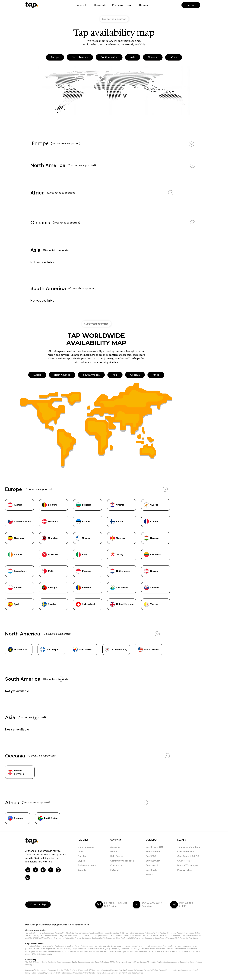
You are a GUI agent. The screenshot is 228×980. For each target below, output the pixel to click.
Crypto (81, 861)
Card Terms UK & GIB (188, 856)
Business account (87, 865)
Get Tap (191, 5)
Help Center (117, 856)
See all (149, 875)
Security (82, 870)
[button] (81, 5)
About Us (115, 847)
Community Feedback (122, 861)
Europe (55, 57)
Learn (130, 5)
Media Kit (115, 852)
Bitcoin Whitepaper (188, 865)
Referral (114, 870)
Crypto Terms (184, 861)
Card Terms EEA (186, 852)
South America (109, 57)
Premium (117, 5)
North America (80, 57)
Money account (86, 847)
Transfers (82, 856)
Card (80, 852)
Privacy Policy (185, 870)
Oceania (153, 57)
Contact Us (116, 865)
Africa (174, 57)
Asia (133, 57)
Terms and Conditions (189, 847)
